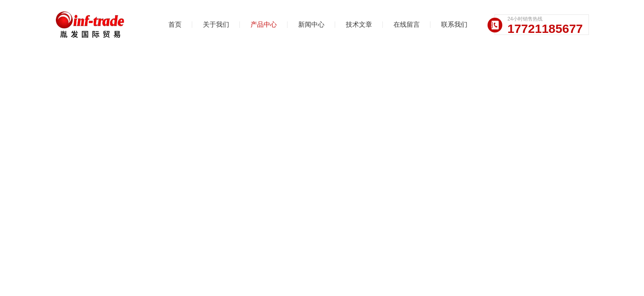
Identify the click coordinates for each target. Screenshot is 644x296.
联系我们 (454, 24)
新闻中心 (311, 24)
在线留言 (407, 24)
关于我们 (216, 24)
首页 (175, 24)
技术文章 (359, 24)
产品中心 (264, 24)
